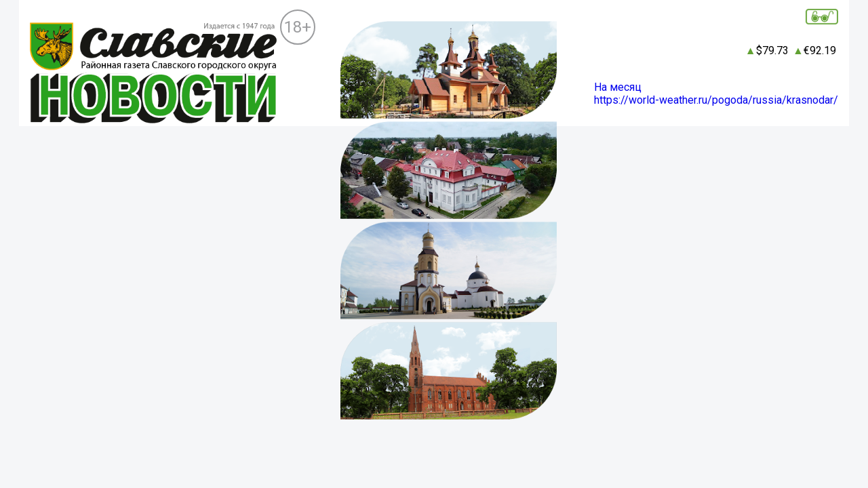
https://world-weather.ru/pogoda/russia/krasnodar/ (716, 100)
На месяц (618, 87)
